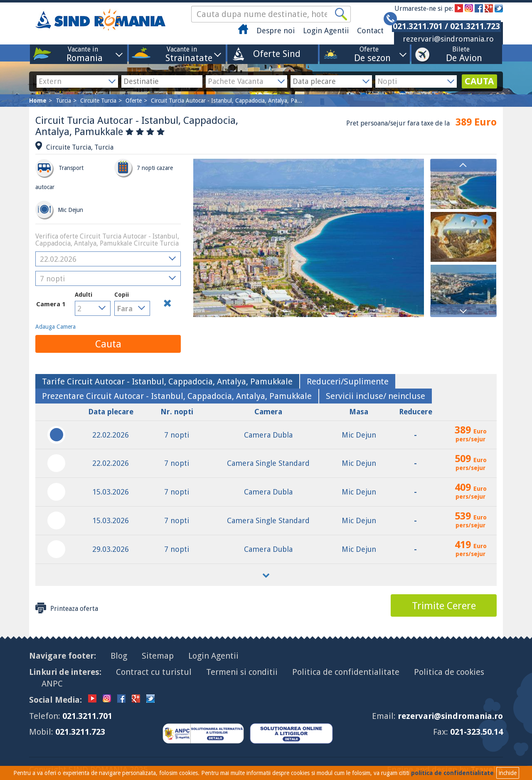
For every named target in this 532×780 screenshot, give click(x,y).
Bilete (461, 54)
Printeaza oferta (67, 608)
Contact (370, 31)
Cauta (108, 344)
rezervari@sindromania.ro (448, 39)
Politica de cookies (449, 672)
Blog (119, 656)
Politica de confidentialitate (346, 672)
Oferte (369, 54)
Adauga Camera (55, 327)
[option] (463, 184)
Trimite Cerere (444, 606)
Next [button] (463, 311)
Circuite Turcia (98, 101)
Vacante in (83, 54)
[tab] (167, 381)
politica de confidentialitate (452, 773)
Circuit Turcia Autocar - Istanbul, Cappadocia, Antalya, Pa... (227, 101)
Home (38, 101)
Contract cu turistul (154, 672)
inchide (508, 773)
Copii (128, 304)
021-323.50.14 (477, 732)
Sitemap (158, 656)
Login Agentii (326, 31)
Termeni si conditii (242, 672)
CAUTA (479, 81)
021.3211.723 (80, 732)
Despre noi (276, 31)
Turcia (63, 101)
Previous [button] (463, 165)
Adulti (84, 295)
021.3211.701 (87, 716)
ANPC (52, 684)
